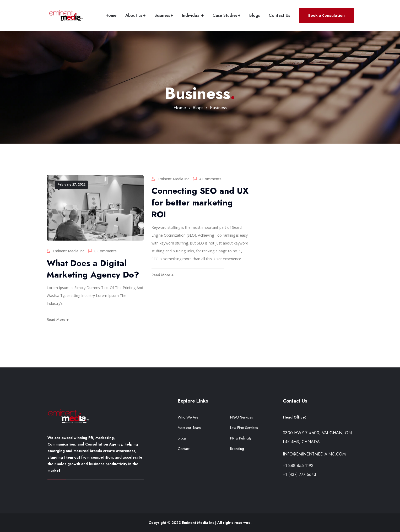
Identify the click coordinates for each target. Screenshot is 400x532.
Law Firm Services (244, 428)
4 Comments (210, 179)
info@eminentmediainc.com (314, 454)
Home (111, 15)
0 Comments (106, 251)
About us (134, 15)
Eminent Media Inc (69, 251)
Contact (184, 449)
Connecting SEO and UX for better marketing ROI (200, 203)
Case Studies (225, 15)
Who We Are (188, 417)
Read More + (58, 319)
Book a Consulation (326, 15)
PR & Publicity (241, 438)
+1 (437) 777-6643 (299, 474)
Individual (191, 15)
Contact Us (279, 15)
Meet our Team (189, 428)
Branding (237, 449)
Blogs (255, 15)
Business (162, 15)
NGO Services (241, 417)
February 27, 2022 (71, 184)
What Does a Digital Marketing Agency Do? (93, 269)
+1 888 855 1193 (298, 466)
